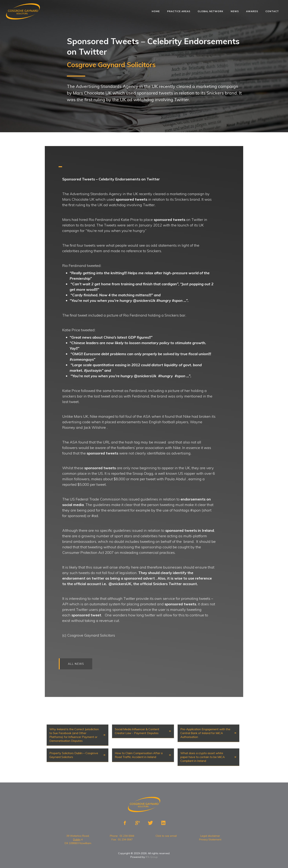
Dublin (77, 839)
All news (79, 664)
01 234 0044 (127, 836)
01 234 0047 (125, 839)
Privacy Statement (210, 839)
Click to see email (166, 836)
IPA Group (152, 857)
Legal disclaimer (210, 836)
